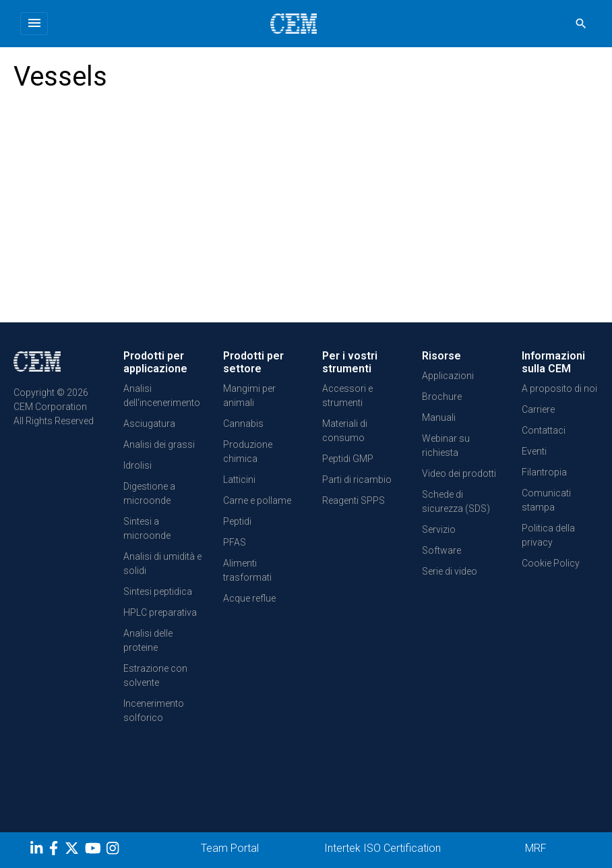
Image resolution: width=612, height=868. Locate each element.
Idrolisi (137, 465)
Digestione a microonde (149, 493)
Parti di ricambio (357, 480)
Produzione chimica (248, 452)
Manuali (439, 417)
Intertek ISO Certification (382, 848)
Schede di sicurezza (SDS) (456, 501)
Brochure (442, 397)
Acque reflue (249, 598)
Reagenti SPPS (354, 500)
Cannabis (243, 424)
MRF (536, 848)
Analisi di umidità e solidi (162, 563)
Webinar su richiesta (446, 445)
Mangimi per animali (249, 396)
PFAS (235, 542)
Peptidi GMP (348, 459)
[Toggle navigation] (34, 24)
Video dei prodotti (459, 473)
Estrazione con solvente (155, 675)
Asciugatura (149, 424)
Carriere (538, 409)
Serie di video (450, 571)
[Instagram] (114, 850)
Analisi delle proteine (148, 640)
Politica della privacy (548, 535)
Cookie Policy (551, 563)
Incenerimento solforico (154, 711)
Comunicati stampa (546, 500)
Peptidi (237, 521)
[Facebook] (57, 850)
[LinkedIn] (38, 850)
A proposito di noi (559, 388)
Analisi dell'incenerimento (162, 396)
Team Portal (230, 848)
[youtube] (95, 850)
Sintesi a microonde (147, 528)
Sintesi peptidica (158, 591)
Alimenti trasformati (247, 570)
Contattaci (544, 430)
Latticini (239, 480)
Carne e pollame (257, 500)
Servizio (439, 529)
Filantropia (544, 472)
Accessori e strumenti (347, 396)
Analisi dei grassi (159, 444)
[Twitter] (73, 850)
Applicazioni (448, 376)
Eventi (534, 451)
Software (441, 550)
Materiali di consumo (345, 431)
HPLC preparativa (160, 612)
